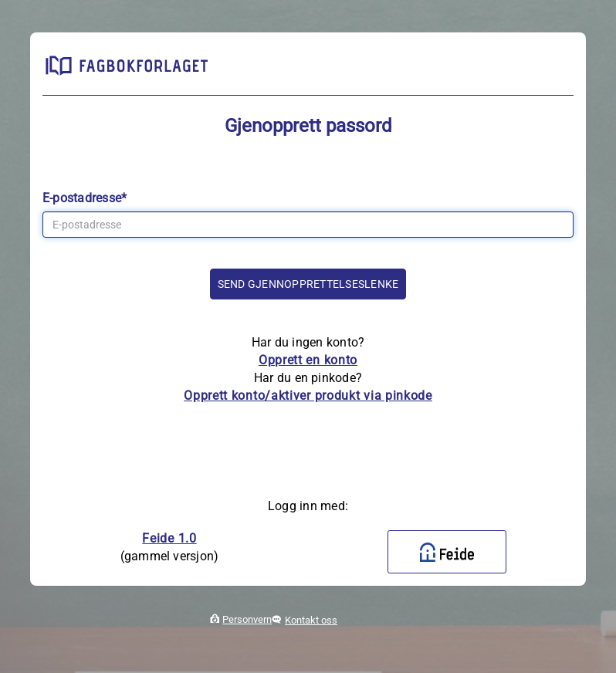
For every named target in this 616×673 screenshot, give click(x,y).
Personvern (247, 619)
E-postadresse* (85, 198)
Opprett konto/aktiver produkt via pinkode (308, 396)
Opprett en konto (308, 360)
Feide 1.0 (169, 538)
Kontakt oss (311, 620)
